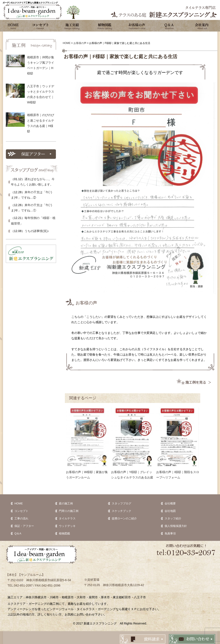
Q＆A (18, 533)
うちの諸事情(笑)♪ (37, 231)
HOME (19, 503)
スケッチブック (121, 511)
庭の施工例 (66, 503)
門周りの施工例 (69, 511)
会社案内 (201, 26)
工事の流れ (21, 518)
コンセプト (40, 26)
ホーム (13, 26)
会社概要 (170, 503)
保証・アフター (24, 526)
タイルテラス (67, 518)
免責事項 (170, 533)
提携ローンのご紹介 (124, 518)
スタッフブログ (121, 503)
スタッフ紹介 (173, 518)
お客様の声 (137, 26)
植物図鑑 (105, 26)
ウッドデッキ (67, 526)
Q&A (169, 26)
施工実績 (72, 26)
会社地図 (170, 511)
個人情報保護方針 (176, 526)
